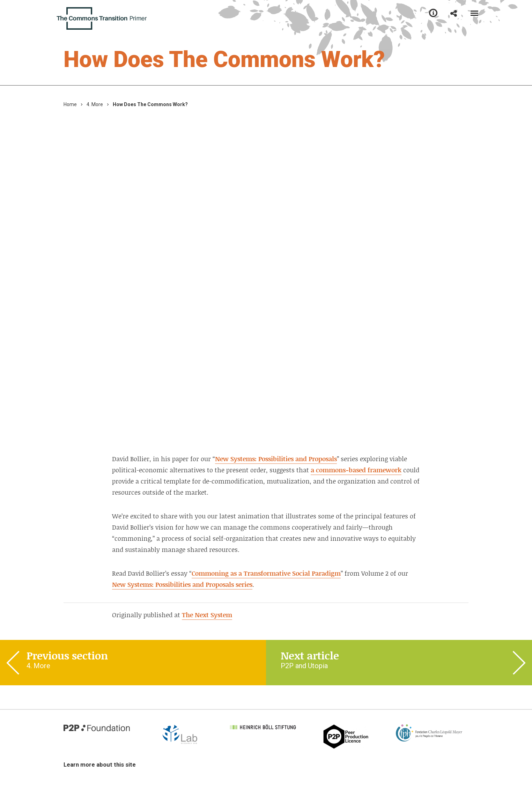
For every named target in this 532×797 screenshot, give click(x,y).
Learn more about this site (100, 765)
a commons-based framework (356, 470)
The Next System (207, 615)
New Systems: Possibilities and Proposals (276, 459)
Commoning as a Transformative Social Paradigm (266, 573)
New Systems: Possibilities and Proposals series (182, 584)
